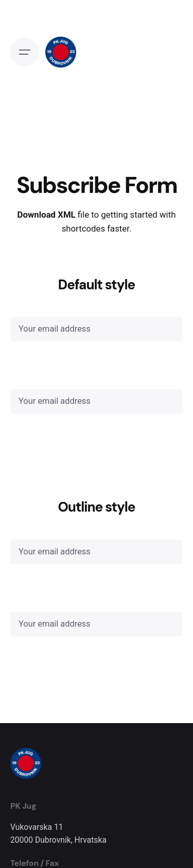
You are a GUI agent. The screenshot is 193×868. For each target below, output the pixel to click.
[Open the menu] (25, 52)
